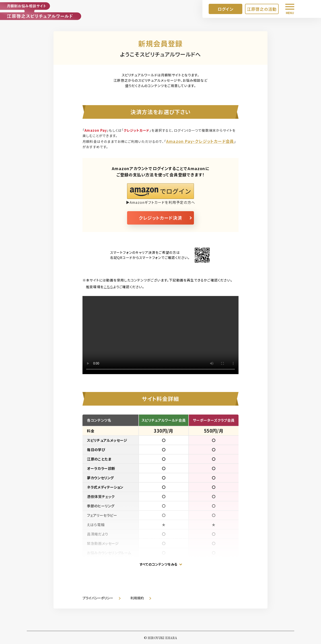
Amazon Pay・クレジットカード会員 (200, 141)
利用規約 (137, 598)
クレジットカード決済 (160, 218)
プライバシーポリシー (98, 598)
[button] (160, 191)
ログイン (225, 9)
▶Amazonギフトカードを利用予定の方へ (160, 202)
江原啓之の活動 (262, 9)
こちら (108, 287)
